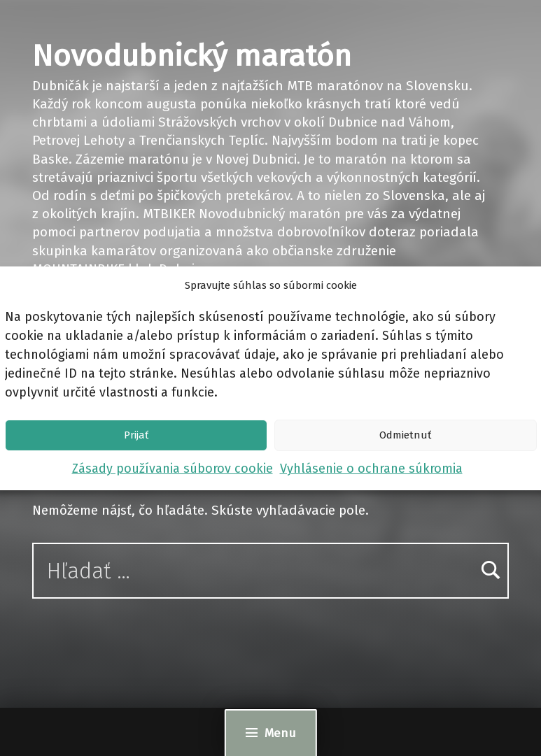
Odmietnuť (405, 435)
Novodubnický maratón (192, 55)
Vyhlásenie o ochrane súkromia (371, 469)
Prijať (136, 435)
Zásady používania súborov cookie (173, 469)
